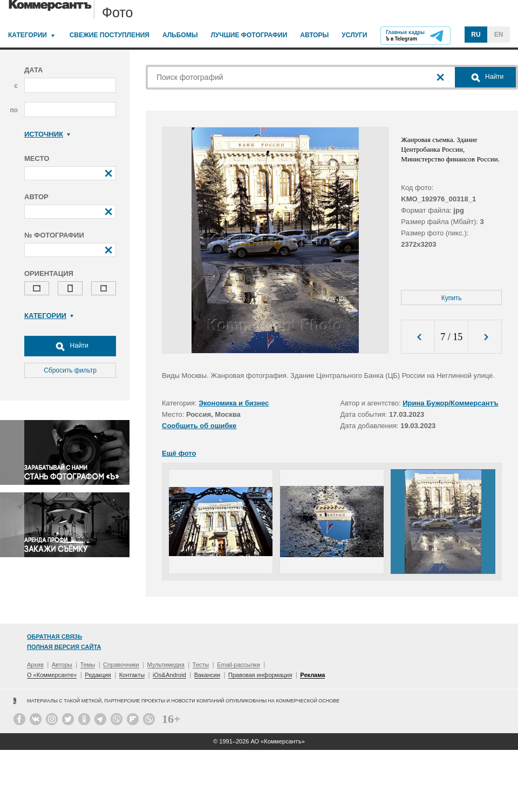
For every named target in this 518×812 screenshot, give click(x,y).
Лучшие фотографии (249, 35)
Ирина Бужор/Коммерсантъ (450, 403)
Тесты (201, 665)
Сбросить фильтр (70, 370)
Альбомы (180, 35)
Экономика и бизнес (234, 403)
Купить (452, 298)
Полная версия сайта (64, 647)
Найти (70, 346)
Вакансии (207, 675)
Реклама (312, 675)
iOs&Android (169, 675)
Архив (35, 665)
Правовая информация (260, 675)
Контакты (132, 675)
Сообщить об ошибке (199, 426)
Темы (88, 665)
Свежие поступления (110, 35)
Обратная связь (54, 637)
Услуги (354, 35)
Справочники (121, 665)
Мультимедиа (166, 665)
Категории (28, 35)
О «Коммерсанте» (52, 675)
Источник (47, 134)
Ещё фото (179, 453)
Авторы (314, 35)
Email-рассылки (238, 665)
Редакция (98, 675)
